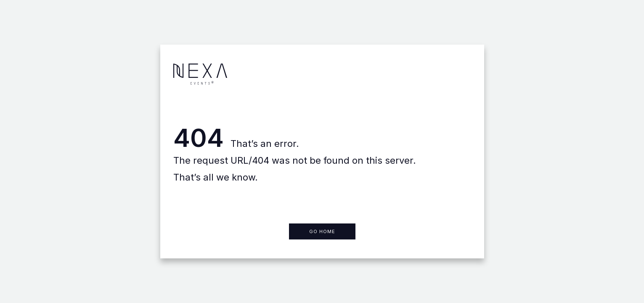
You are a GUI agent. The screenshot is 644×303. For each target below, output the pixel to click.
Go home (322, 231)
